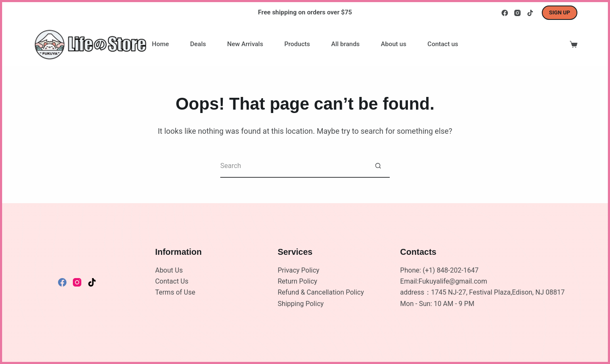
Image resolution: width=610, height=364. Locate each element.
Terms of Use (175, 292)
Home (161, 44)
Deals (198, 44)
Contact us (443, 44)
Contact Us (172, 281)
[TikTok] (530, 13)
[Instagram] (517, 13)
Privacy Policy (298, 270)
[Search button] (378, 166)
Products (297, 44)
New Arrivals (245, 44)
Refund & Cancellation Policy (321, 292)
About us (394, 44)
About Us (169, 270)
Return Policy (297, 281)
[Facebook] (505, 13)
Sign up (560, 12)
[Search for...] (293, 166)
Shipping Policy (301, 304)
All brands (345, 44)
